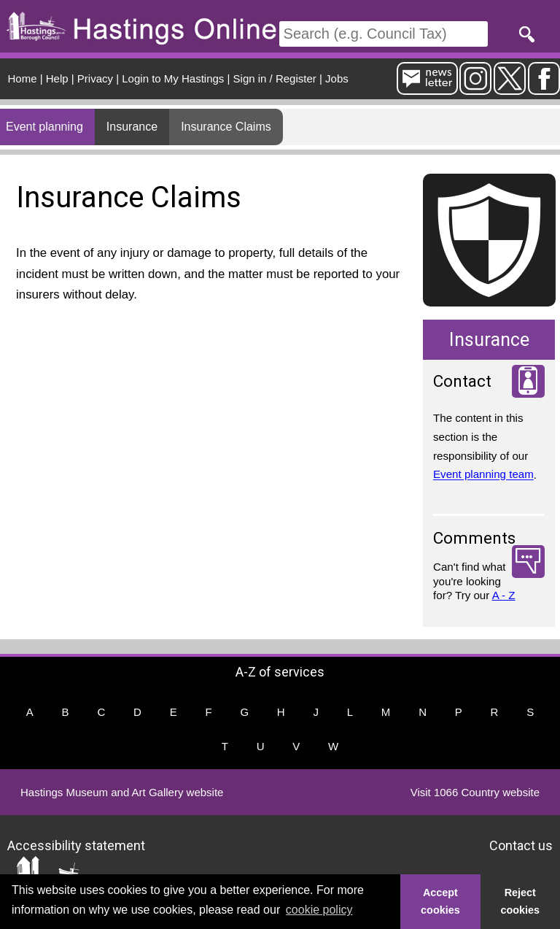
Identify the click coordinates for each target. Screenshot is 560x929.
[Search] (384, 34)
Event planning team (483, 475)
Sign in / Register (275, 78)
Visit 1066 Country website (475, 792)
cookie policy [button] (319, 910)
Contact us (521, 845)
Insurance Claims (226, 127)
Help (57, 78)
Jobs (337, 78)
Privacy (95, 78)
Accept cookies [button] (440, 901)
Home (23, 78)
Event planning (44, 127)
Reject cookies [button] (521, 901)
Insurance (132, 127)
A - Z (504, 595)
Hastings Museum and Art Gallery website (122, 792)
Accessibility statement (76, 845)
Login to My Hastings (173, 78)
